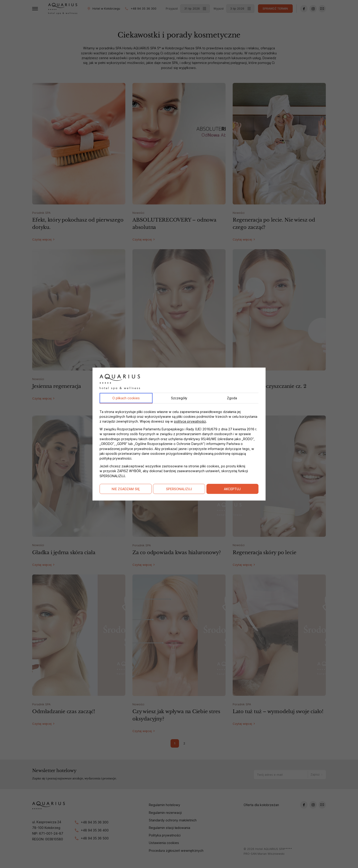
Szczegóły (179, 398)
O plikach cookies (126, 398)
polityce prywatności (190, 422)
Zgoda (232, 398)
